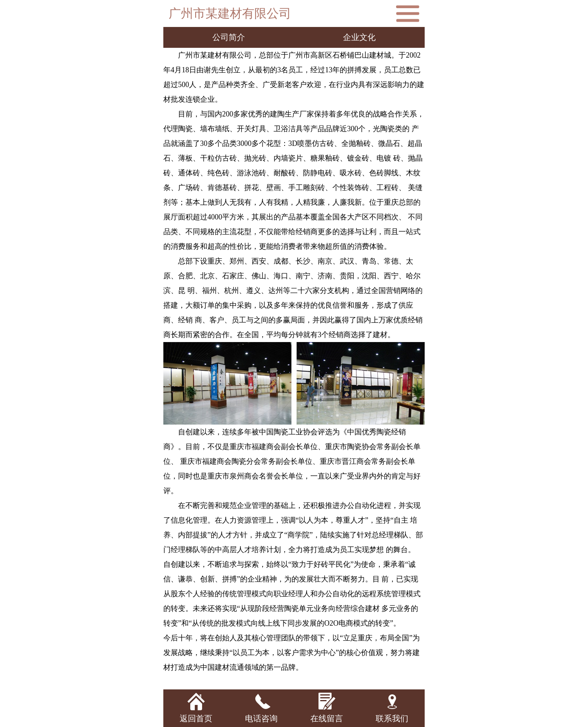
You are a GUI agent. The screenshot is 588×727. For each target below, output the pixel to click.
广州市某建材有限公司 (230, 13)
